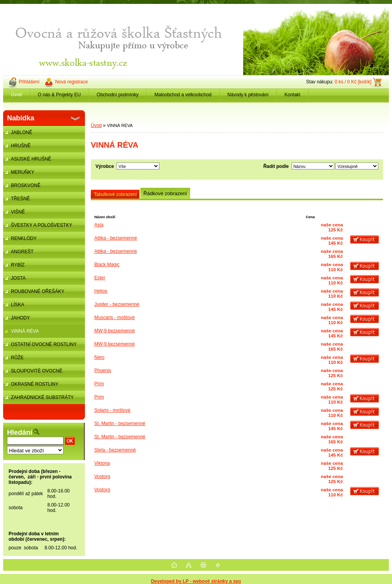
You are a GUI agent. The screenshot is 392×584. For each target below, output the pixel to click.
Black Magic (107, 265)
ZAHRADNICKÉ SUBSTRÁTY (42, 397)
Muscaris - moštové (115, 318)
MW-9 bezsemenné (115, 331)
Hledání (20, 432)
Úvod (96, 125)
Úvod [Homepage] (16, 95)
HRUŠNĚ (21, 146)
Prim (99, 384)
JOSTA (18, 278)
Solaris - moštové (112, 410)
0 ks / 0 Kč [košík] (353, 82)
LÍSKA (18, 305)
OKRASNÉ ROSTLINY (35, 384)
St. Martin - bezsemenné (120, 423)
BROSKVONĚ (26, 185)
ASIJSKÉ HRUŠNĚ (31, 159)
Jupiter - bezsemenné (117, 304)
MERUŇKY (23, 172)
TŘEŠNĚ (20, 199)
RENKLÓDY (24, 238)
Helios (101, 291)
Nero (99, 357)
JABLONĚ (22, 132)
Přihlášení (29, 82)
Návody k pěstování (248, 95)
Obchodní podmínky (117, 95)
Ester (100, 278)
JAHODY (20, 318)
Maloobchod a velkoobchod (183, 95)
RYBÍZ (18, 265)
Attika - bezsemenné (116, 238)
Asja (99, 225)
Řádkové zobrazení (165, 193)
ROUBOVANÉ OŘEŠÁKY (38, 291)
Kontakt (292, 95)
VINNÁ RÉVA (25, 331)
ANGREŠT (22, 252)
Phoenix (103, 371)
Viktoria (102, 463)
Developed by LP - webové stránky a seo (196, 581)
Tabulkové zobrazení (115, 194)
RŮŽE (17, 358)
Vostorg (102, 476)
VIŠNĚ (18, 212)
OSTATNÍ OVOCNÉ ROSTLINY (44, 344)
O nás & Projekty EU (59, 95)
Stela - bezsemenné (115, 450)
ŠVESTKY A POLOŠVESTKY (41, 225)
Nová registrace (71, 82)
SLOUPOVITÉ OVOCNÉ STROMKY (33, 373)
